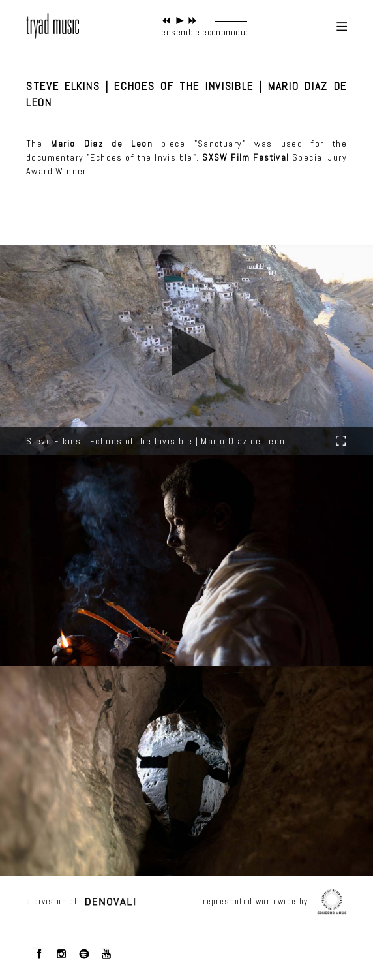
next (193, 21)
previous (167, 21)
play (180, 21)
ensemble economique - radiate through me (247, 32)
